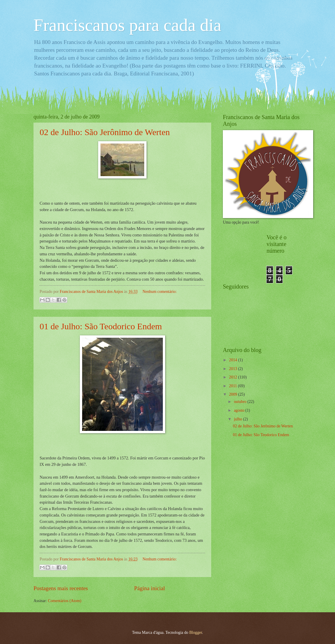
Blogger (196, 632)
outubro (241, 402)
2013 (233, 369)
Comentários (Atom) (65, 601)
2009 (233, 394)
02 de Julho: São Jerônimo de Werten (105, 132)
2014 (233, 360)
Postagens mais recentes (61, 588)
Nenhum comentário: (159, 292)
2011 (233, 386)
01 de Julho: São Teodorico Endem (101, 326)
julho (239, 419)
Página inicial (149, 588)
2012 (233, 377)
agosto (240, 410)
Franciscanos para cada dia (127, 25)
